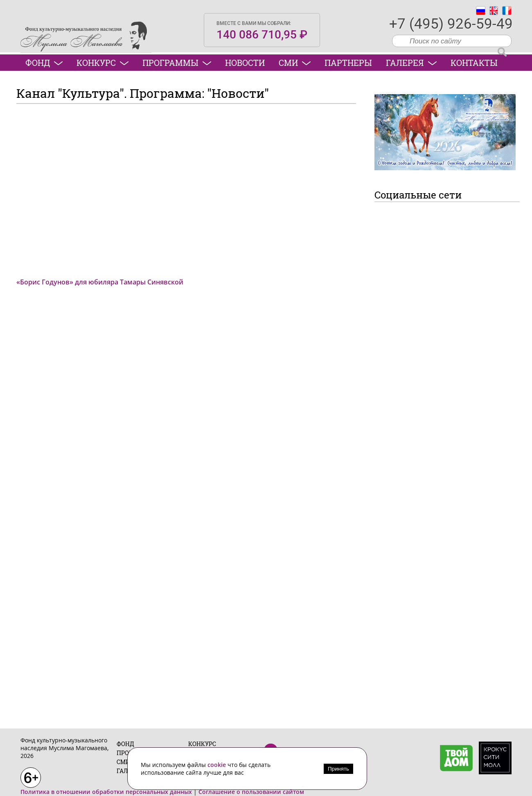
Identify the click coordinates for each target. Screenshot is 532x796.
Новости (245, 63)
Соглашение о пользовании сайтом (251, 792)
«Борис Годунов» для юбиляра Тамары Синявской (100, 282)
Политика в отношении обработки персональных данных (106, 792)
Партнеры (348, 63)
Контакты (474, 63)
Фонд (44, 63)
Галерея (411, 63)
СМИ (295, 63)
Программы (177, 63)
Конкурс (103, 63)
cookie (218, 765)
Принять (338, 769)
